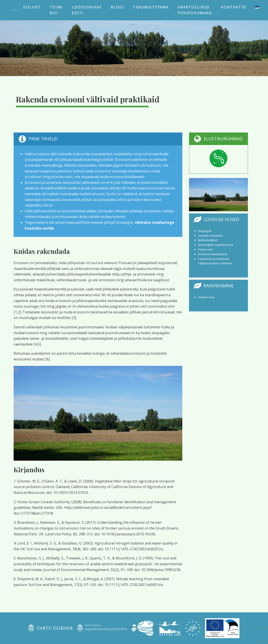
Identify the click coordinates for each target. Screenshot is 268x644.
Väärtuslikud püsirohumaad (195, 10)
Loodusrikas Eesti (87, 10)
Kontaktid (234, 7)
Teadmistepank (151, 7)
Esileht (32, 7)
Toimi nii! (56, 10)
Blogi (117, 7)
